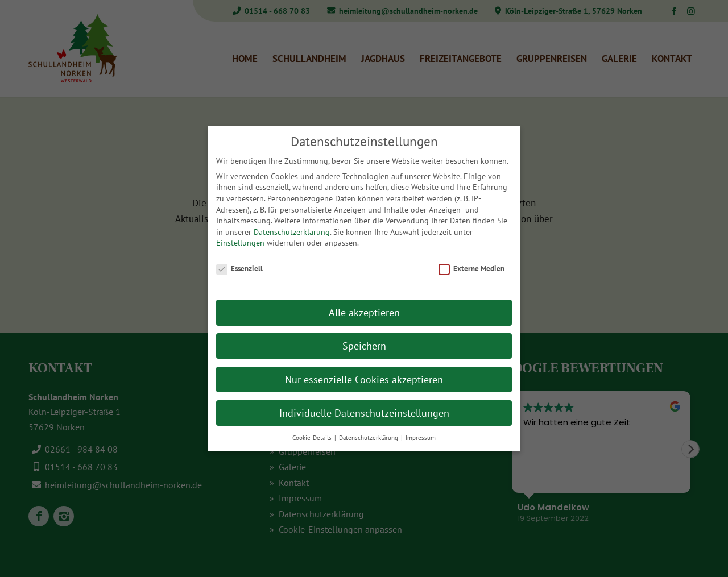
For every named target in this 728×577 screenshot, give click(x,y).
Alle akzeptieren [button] (364, 312)
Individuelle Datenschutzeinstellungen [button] (364, 413)
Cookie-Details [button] (313, 438)
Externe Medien (471, 269)
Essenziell (239, 269)
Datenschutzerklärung (292, 232)
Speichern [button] (364, 346)
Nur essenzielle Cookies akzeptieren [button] (364, 379)
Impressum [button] (421, 438)
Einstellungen (240, 243)
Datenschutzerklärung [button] (369, 438)
